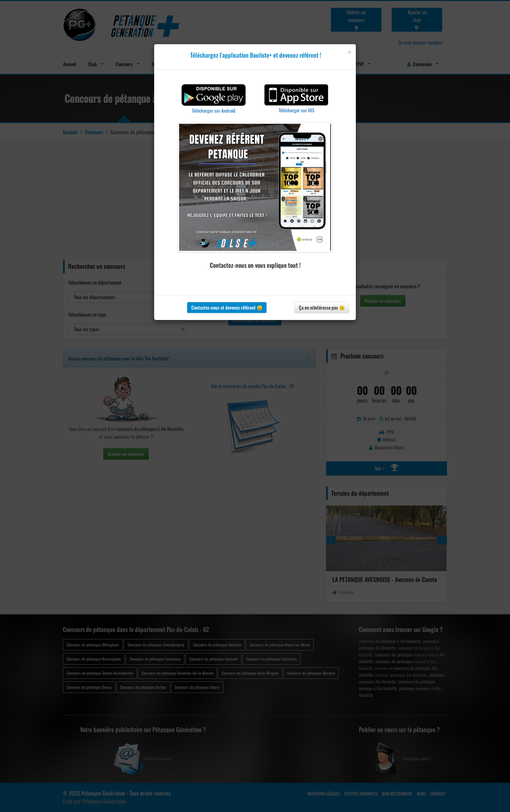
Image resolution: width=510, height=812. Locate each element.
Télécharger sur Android (214, 110)
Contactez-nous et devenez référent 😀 (227, 307)
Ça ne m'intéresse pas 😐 (322, 307)
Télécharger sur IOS (296, 110)
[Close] (349, 52)
